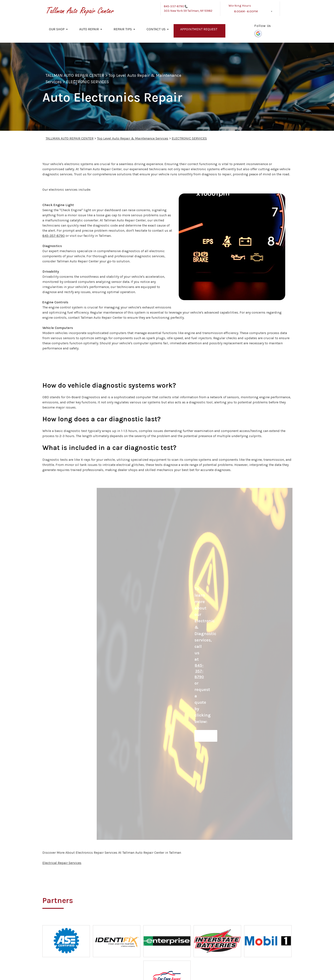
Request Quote (206, 736)
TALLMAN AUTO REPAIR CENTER (75, 75)
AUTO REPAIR (89, 29)
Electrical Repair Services (62, 863)
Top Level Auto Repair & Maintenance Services (133, 138)
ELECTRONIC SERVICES (87, 82)
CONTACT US (156, 29)
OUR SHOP (57, 29)
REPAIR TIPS (123, 29)
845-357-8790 (174, 6)
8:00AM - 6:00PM (246, 11)
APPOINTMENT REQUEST (199, 29)
